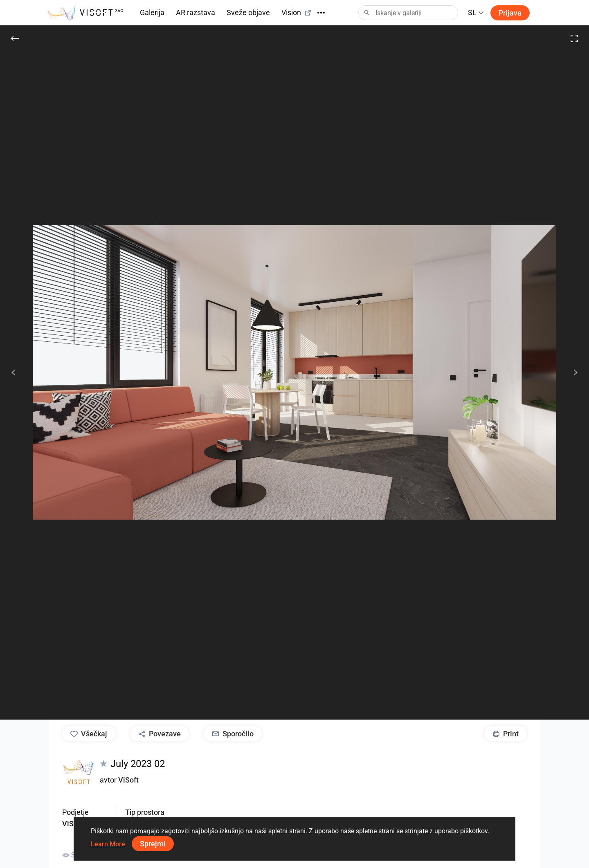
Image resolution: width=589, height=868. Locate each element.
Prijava (510, 13)
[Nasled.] (571, 372)
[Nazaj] (15, 38)
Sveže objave (248, 12)
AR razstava (196, 12)
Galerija (152, 12)
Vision (297, 12)
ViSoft (128, 780)
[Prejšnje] (13, 372)
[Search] (408, 13)
